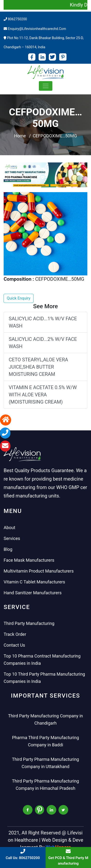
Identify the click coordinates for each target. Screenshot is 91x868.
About (9, 528)
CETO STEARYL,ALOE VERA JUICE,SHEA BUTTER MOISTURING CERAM (38, 367)
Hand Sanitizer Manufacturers (33, 593)
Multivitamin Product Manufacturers (39, 571)
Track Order (15, 634)
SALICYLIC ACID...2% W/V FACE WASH (43, 343)
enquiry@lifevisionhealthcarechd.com (37, 29)
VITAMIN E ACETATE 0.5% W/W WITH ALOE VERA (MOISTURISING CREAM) (43, 395)
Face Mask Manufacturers (29, 560)
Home (20, 136)
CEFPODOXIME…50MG (55, 136)
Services (12, 538)
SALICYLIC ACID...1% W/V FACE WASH (43, 322)
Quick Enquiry (19, 298)
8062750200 (17, 19)
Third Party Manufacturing (29, 623)
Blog (8, 549)
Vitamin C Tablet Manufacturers (34, 582)
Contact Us (14, 645)
